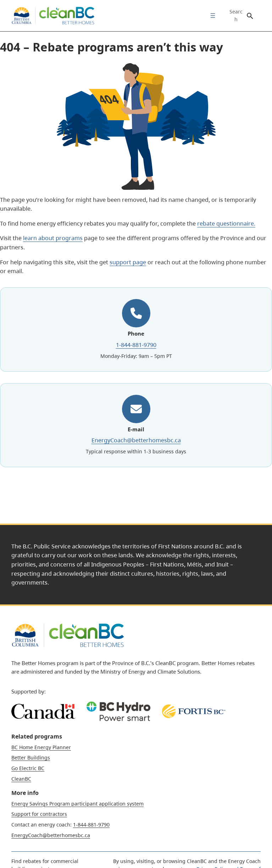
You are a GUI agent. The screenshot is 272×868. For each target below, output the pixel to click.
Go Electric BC (28, 768)
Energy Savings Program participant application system (77, 804)
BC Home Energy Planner (41, 747)
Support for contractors (39, 814)
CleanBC (21, 779)
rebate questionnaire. (226, 223)
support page (128, 262)
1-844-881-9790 (136, 345)
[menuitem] (211, 16)
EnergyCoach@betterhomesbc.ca (136, 440)
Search (236, 16)
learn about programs (53, 238)
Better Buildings (31, 758)
